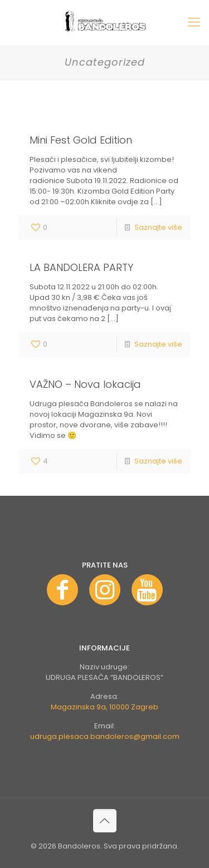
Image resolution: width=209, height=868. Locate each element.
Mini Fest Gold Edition (81, 140)
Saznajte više (158, 227)
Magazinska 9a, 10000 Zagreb (104, 707)
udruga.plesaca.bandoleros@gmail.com (105, 736)
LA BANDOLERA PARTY (81, 267)
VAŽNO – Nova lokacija (85, 384)
